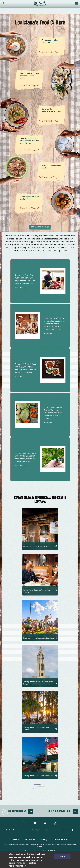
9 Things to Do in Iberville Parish (35, 546)
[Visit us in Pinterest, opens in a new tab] (45, 823)
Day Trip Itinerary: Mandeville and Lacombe (36, 729)
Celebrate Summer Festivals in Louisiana (38, 638)
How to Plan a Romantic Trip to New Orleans (37, 591)
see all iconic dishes (40, 227)
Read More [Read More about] (19, 288)
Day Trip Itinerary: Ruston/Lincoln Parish (38, 776)
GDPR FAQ (44, 840)
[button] (14, 830)
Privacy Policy (30, 840)
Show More (40, 786)
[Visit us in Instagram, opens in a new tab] (55, 823)
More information (17, 866)
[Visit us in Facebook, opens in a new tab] (25, 823)
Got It (62, 857)
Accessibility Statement (61, 840)
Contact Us (15, 840)
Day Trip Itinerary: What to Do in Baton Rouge (38, 683)
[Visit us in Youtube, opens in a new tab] (35, 823)
